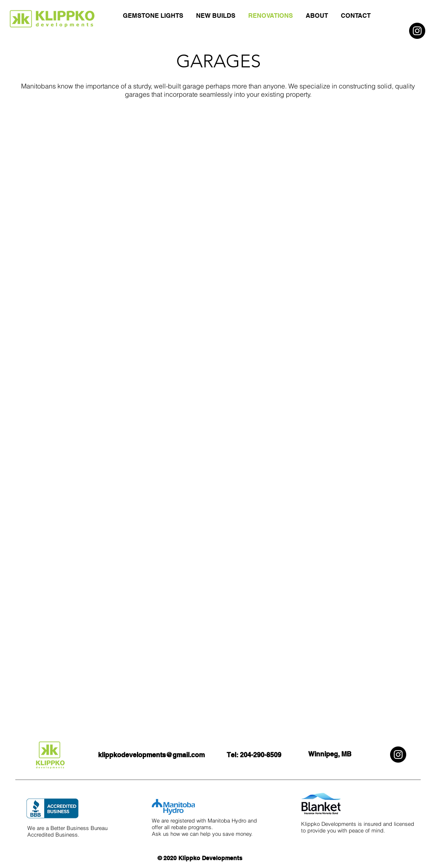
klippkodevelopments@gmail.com (151, 755)
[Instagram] (417, 31)
